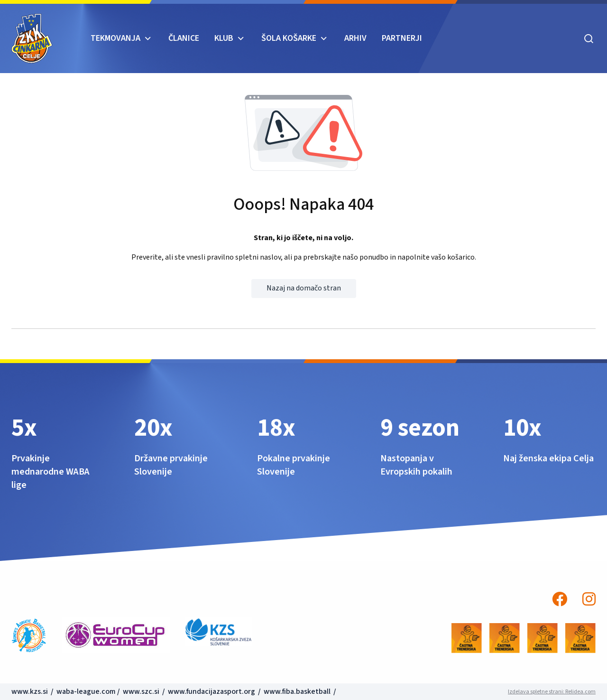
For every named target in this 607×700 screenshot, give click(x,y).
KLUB (224, 38)
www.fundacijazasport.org (212, 691)
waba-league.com (86, 691)
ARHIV (355, 38)
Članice (184, 38)
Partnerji (402, 38)
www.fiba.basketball (297, 691)
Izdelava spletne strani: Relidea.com (552, 692)
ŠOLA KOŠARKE (289, 38)
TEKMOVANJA (115, 38)
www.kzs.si (30, 691)
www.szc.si (142, 691)
